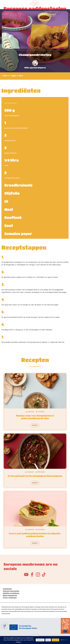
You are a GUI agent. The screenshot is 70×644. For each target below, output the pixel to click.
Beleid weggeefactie (10, 595)
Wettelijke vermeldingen (11, 593)
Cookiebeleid (7, 589)
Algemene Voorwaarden (11, 591)
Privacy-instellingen (10, 598)
